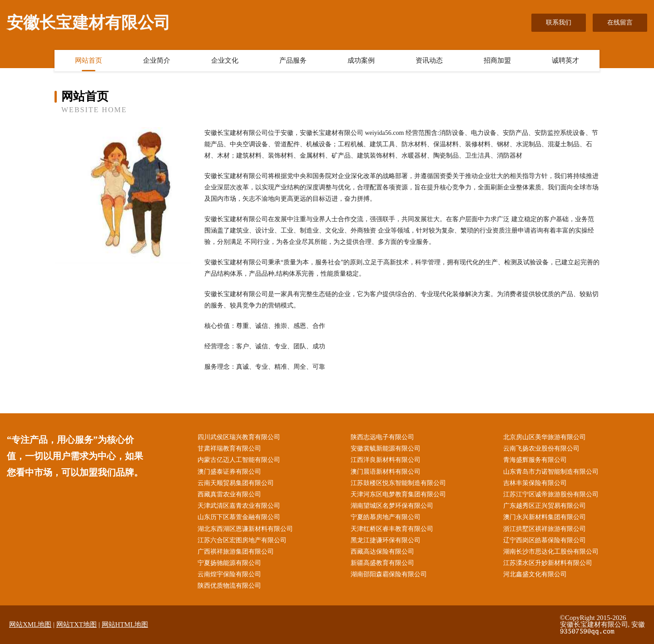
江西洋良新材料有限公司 (386, 460)
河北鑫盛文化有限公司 (535, 574)
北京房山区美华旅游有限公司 (545, 437)
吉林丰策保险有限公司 (535, 483)
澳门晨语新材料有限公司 (386, 472)
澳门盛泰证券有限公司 (229, 472)
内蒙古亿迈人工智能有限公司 (239, 460)
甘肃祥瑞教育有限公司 (229, 448)
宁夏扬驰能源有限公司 (229, 563)
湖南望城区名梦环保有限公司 (392, 506)
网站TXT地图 (77, 624)
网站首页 (89, 60)
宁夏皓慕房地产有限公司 (386, 517)
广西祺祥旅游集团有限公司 (236, 552)
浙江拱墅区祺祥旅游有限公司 (545, 529)
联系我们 (559, 22)
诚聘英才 (565, 60)
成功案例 (361, 60)
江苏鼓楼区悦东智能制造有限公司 (398, 483)
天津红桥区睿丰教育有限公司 (392, 529)
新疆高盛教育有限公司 (382, 563)
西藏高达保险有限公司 (382, 552)
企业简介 (157, 60)
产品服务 (293, 60)
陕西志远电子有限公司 (382, 437)
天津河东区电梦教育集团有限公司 (398, 494)
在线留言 (620, 22)
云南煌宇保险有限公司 (229, 574)
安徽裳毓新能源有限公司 (386, 448)
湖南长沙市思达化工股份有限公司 (551, 552)
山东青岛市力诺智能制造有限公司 (551, 472)
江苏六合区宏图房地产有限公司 (242, 540)
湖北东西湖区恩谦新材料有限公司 (245, 529)
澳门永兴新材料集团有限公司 (545, 517)
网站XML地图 (30, 624)
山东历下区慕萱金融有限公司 (239, 517)
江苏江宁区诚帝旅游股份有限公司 (551, 494)
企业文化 (225, 60)
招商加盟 (497, 60)
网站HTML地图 (125, 624)
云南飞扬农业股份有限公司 (541, 448)
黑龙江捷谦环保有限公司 (386, 540)
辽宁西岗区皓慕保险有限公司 (545, 540)
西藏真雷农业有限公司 (229, 494)
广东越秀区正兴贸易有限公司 (545, 506)
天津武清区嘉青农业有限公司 (239, 506)
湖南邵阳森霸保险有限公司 (389, 574)
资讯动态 (429, 60)
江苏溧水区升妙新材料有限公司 (548, 563)
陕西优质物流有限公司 (229, 586)
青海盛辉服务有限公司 (535, 460)
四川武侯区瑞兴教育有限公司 (239, 437)
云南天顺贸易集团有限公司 (236, 483)
